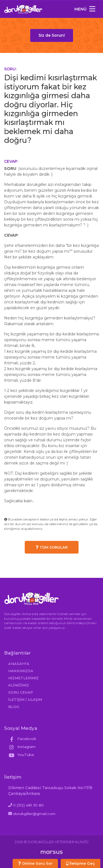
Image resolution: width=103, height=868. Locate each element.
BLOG (14, 707)
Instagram (22, 747)
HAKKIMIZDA (21, 671)
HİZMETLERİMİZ (23, 678)
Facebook (22, 739)
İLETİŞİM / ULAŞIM (25, 699)
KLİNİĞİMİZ (19, 685)
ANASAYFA (19, 664)
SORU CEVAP (21, 692)
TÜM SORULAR (52, 547)
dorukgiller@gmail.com (34, 814)
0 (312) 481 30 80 (28, 805)
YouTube (21, 755)
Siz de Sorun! (52, 35)
